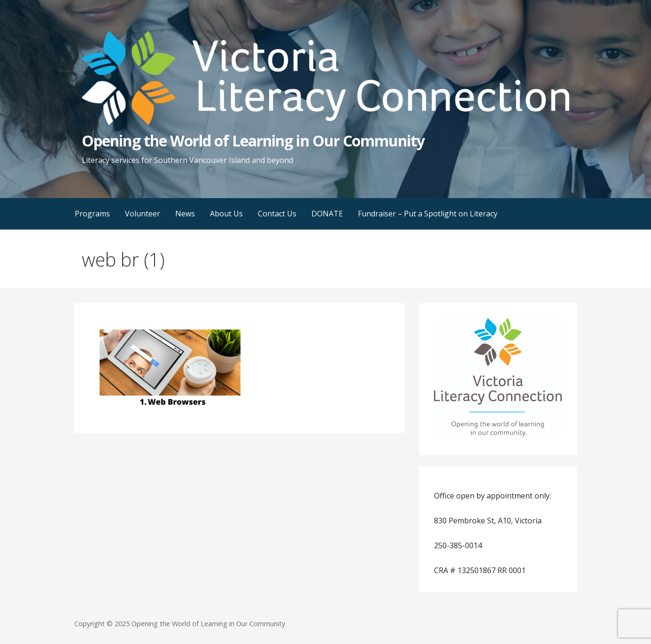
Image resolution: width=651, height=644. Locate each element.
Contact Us (277, 214)
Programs (92, 214)
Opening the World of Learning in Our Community (253, 141)
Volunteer (143, 214)
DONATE (327, 214)
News (185, 214)
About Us (226, 214)
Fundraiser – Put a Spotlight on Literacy (428, 214)
